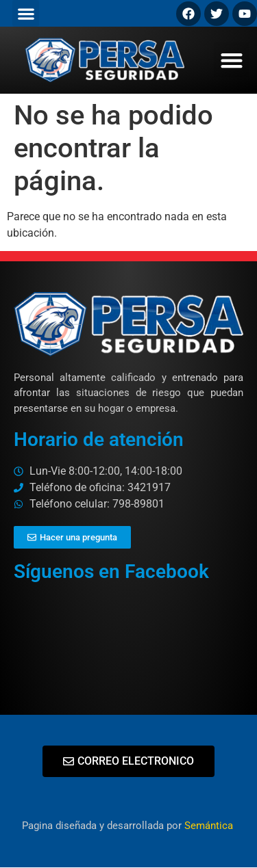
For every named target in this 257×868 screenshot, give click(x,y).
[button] (26, 13)
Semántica (210, 826)
